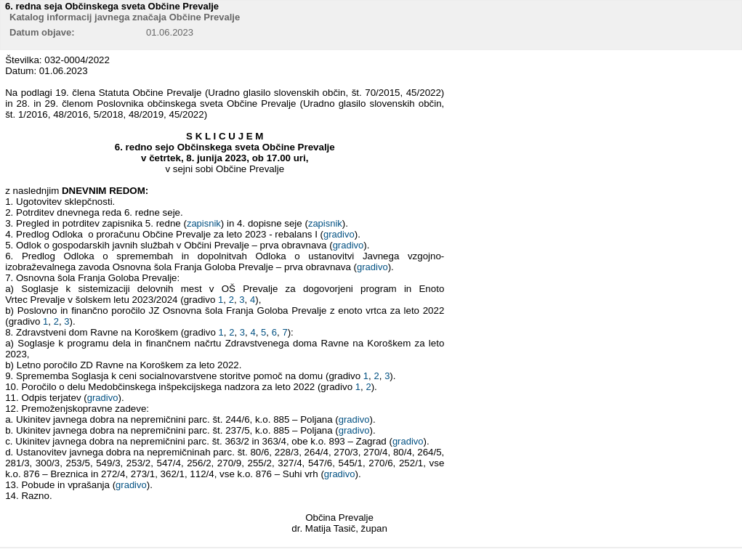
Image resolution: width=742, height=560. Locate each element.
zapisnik (204, 223)
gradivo (339, 234)
